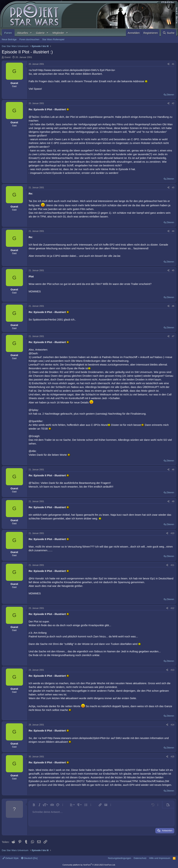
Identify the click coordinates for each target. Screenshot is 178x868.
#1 (173, 64)
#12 (172, 608)
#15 (172, 757)
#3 (173, 188)
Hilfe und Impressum (160, 858)
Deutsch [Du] (29, 858)
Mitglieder (58, 33)
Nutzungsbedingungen (119, 858)
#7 (173, 336)
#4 (173, 231)
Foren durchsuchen (29, 39)
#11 (172, 565)
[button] (31, 33)
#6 (173, 306)
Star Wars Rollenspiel (53, 39)
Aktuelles (23, 33)
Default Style (10, 858)
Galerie (40, 33)
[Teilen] (168, 64)
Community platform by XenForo (89, 865)
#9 (173, 501)
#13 (172, 670)
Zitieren (170, 95)
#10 (172, 533)
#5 (173, 270)
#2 (173, 103)
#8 (173, 470)
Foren (8, 33)
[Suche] (169, 33)
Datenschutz (140, 858)
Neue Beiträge (9, 39)
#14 (172, 725)
